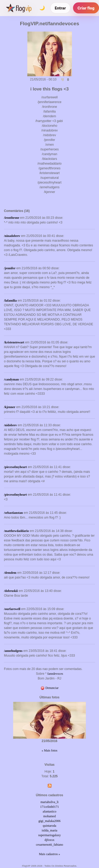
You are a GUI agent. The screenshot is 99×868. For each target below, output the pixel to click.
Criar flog (86, 8)
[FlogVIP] (19, 8)
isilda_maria (49, 830)
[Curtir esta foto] (63, 80)
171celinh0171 (49, 807)
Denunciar (49, 688)
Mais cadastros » (49, 854)
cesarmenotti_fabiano (49, 845)
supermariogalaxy (50, 835)
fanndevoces (55, 674)
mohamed (49, 816)
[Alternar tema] (42, 8)
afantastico (50, 811)
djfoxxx (49, 840)
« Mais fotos (50, 750)
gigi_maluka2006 (50, 821)
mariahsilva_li (49, 802)
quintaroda (49, 826)
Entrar (60, 8)
